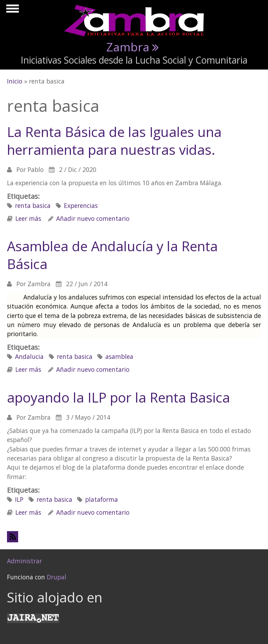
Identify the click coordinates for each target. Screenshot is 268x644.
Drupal (57, 577)
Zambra (128, 47)
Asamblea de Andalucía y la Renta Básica (112, 255)
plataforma (102, 499)
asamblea (119, 356)
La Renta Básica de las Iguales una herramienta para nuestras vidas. (114, 140)
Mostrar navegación (12, 10)
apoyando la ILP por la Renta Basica (118, 397)
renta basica (33, 205)
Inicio (15, 81)
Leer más (28, 218)
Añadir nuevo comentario (93, 218)
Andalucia (29, 356)
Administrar (24, 561)
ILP (19, 499)
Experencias (81, 205)
